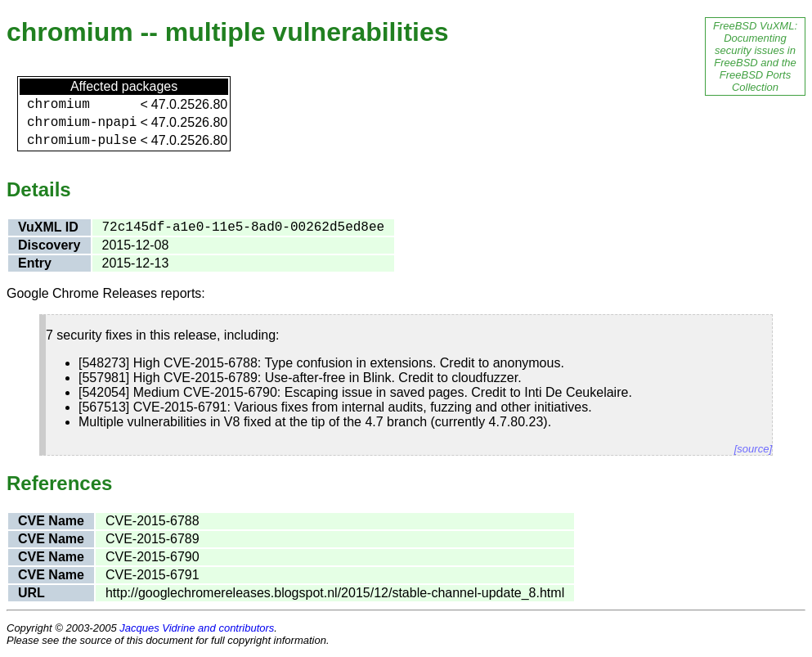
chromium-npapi (82, 123)
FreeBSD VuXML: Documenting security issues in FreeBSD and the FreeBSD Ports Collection (755, 56)
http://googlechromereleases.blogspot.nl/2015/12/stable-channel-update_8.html (335, 593)
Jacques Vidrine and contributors (197, 628)
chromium (58, 105)
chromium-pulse (82, 141)
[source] (753, 449)
